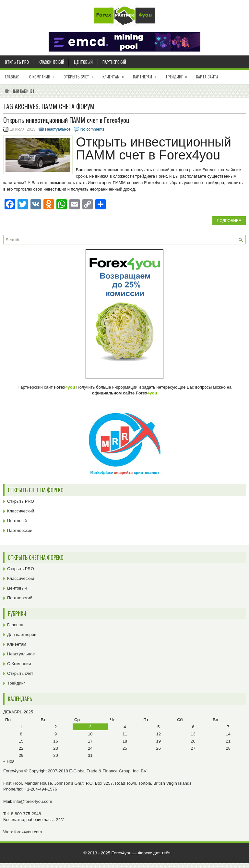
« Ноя (9, 761)
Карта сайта (207, 77)
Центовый (83, 62)
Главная (12, 77)
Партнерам (147, 75)
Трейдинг (178, 75)
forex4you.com (28, 832)
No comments (92, 129)
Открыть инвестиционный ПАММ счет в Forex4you (66, 120)
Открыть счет (81, 75)
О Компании (44, 75)
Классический (51, 62)
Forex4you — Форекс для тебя (141, 853)
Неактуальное (58, 129)
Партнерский (114, 62)
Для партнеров (22, 634)
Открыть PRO (17, 62)
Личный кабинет (20, 91)
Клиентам (115, 75)
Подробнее (229, 221)
